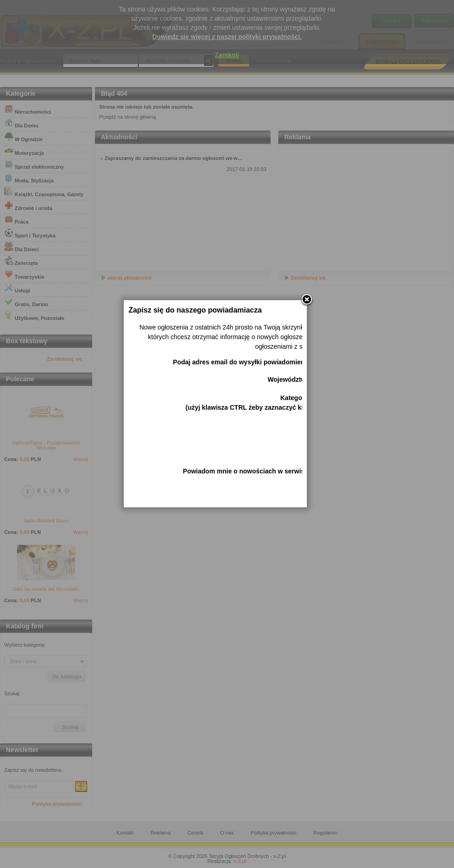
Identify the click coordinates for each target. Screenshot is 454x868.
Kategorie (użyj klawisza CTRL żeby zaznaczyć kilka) (261, 433)
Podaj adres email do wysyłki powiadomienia (255, 392)
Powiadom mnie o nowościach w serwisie (260, 501)
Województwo (302, 410)
